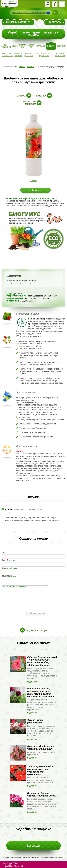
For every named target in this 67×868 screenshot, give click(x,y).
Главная (22, 67)
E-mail (4, 568)
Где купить (55, 22)
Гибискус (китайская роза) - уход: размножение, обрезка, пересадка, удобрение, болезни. (42, 661)
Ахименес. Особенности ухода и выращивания (41, 747)
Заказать (34, 846)
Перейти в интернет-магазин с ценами (33, 34)
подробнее (32, 681)
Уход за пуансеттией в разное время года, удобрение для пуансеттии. (40, 770)
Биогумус (30, 67)
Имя (4, 552)
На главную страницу (18, 22)
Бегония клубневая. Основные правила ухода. (42, 794)
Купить (35, 190)
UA (62, 13)
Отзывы (33, 181)
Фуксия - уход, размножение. (35, 721)
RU (56, 13)
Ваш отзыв (7, 576)
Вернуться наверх (36, 630)
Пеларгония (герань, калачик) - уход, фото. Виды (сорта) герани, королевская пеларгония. (41, 692)
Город (4, 560)
